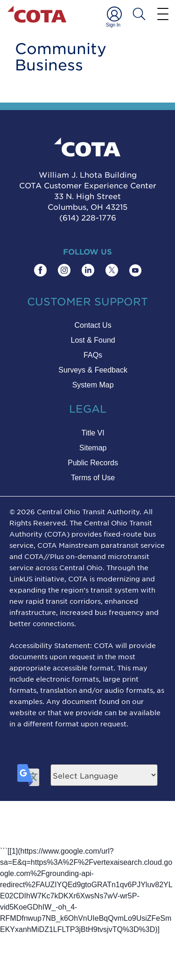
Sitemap (93, 448)
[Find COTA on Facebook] (40, 270)
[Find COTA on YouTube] (135, 270)
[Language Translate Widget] (104, 775)
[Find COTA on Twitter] (112, 270)
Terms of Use (93, 478)
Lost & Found (93, 340)
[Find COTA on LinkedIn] (88, 270)
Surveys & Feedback (93, 370)
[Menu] (163, 14)
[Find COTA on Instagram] (64, 270)
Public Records (93, 463)
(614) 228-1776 (88, 217)
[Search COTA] (139, 14)
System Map (93, 385)
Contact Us (93, 325)
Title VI (93, 433)
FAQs (93, 355)
